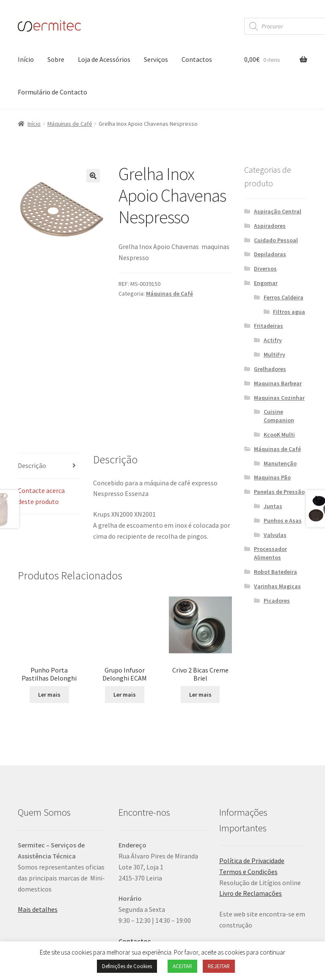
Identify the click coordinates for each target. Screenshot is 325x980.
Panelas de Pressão (279, 492)
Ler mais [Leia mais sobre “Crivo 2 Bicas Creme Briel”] (200, 620)
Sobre (56, 59)
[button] (93, 176)
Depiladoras (270, 254)
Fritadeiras (269, 326)
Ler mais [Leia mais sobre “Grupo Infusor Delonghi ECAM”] (125, 616)
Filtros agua (289, 312)
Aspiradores (270, 226)
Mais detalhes (38, 835)
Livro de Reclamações (251, 819)
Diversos (265, 269)
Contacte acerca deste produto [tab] (41, 421)
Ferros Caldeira (284, 297)
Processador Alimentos (270, 553)
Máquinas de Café (70, 124)
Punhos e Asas (283, 520)
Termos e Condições (248, 797)
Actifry (273, 340)
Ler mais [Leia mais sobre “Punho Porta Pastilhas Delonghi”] (49, 595)
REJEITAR (219, 966)
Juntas (273, 506)
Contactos (197, 59)
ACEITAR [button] (182, 966)
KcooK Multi (279, 435)
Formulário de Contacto (52, 92)
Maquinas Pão (272, 477)
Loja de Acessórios (104, 59)
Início (26, 59)
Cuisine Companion (279, 416)
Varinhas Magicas (277, 586)
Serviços (156, 59)
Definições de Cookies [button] (127, 966)
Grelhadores (270, 369)
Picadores (277, 601)
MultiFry (274, 354)
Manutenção (280, 463)
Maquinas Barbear (278, 383)
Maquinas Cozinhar (279, 398)
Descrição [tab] (32, 391)
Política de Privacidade (252, 786)
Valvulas (275, 535)
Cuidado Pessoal (276, 240)
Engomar (266, 283)
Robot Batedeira (275, 572)
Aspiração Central (278, 211)
